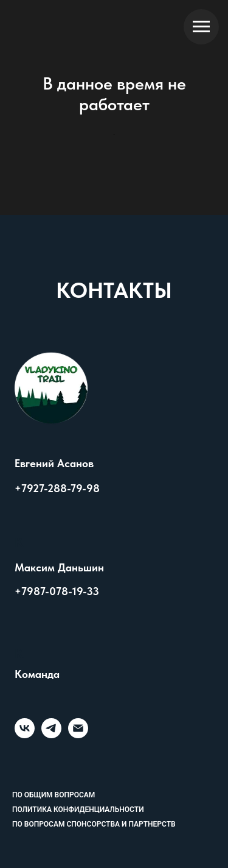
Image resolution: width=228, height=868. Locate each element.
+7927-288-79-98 (57, 488)
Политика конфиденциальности (78, 810)
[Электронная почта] (78, 735)
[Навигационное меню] (201, 27)
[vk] (25, 735)
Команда (37, 674)
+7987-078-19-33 (57, 591)
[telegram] (51, 735)
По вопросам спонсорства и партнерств (94, 824)
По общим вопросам (54, 795)
